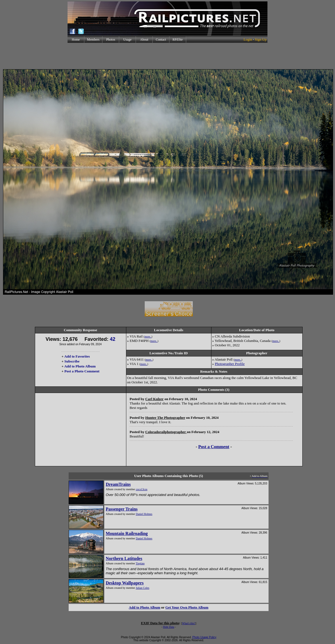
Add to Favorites (77, 356)
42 (113, 339)
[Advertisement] (168, 56)
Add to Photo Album (80, 366)
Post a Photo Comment (82, 371)
